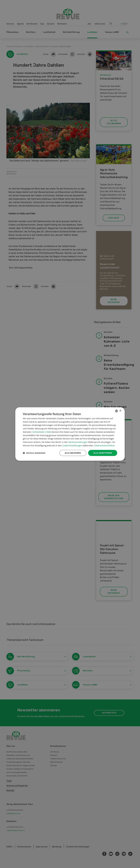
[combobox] (116, 411)
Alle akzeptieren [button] (103, 453)
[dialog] (70, 434)
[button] (34, 453)
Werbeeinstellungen (78, 442)
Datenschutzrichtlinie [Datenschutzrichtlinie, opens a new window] (104, 445)
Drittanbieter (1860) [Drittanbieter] (42, 432)
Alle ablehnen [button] (73, 453)
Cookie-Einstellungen (72, 445)
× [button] (120, 411)
